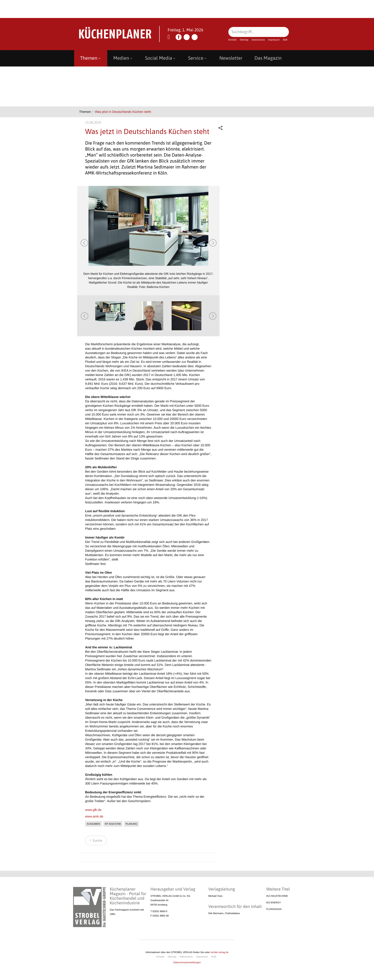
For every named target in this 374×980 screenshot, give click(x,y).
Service (198, 58)
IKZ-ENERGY (274, 903)
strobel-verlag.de (219, 952)
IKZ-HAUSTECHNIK (277, 896)
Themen (91, 58)
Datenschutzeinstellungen (187, 962)
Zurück (95, 841)
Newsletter (231, 58)
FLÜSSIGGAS (274, 909)
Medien (123, 58)
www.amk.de (94, 817)
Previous (84, 243)
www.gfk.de (93, 810)
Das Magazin (268, 58)
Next (213, 243)
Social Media (161, 58)
